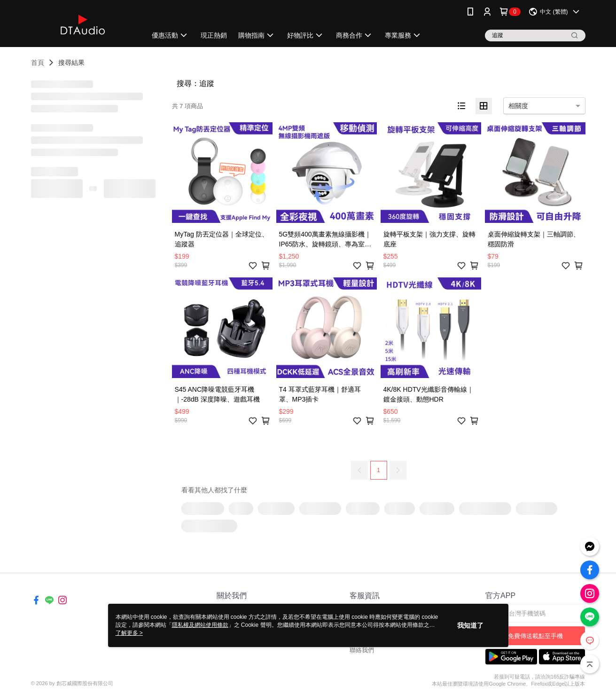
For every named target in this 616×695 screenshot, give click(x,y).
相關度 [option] (518, 106)
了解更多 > (129, 633)
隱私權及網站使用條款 (200, 625)
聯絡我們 (362, 650)
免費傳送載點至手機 (535, 636)
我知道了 (470, 625)
